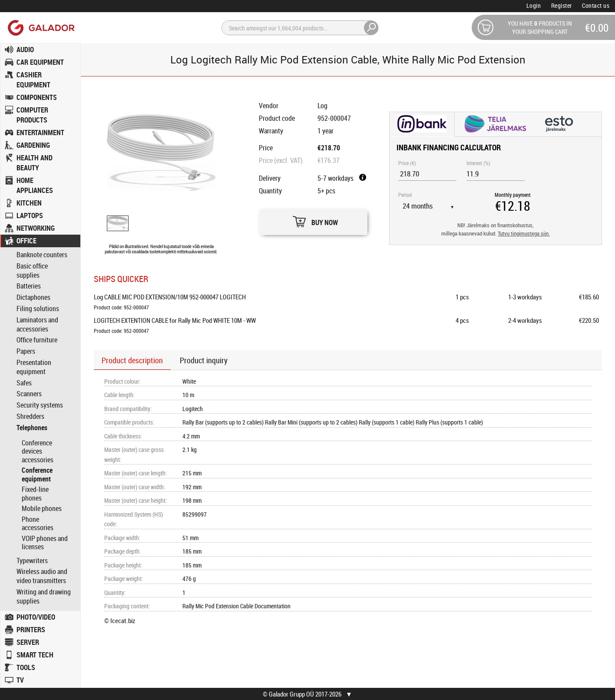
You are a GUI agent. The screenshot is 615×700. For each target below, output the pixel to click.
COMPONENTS (37, 97)
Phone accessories (38, 524)
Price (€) (407, 163)
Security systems (40, 405)
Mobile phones (42, 508)
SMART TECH (35, 655)
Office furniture (37, 340)
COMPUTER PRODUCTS (32, 115)
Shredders (30, 416)
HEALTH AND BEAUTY (35, 163)
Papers (26, 351)
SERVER (28, 642)
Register (562, 5)
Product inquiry (204, 360)
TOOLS (26, 667)
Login (534, 5)
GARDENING (33, 145)
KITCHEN (29, 203)
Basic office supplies (32, 271)
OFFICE (26, 241)
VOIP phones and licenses (45, 543)
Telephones (32, 428)
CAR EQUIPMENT (40, 62)
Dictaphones (33, 297)
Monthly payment (513, 195)
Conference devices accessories (38, 451)
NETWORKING (36, 228)
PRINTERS (31, 630)
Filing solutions (38, 309)
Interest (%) (478, 163)
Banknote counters (42, 255)
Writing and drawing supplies (44, 597)
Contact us (596, 5)
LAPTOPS (30, 216)
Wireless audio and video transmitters (42, 576)
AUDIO (25, 50)
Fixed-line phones (35, 494)
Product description (132, 360)
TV (20, 680)
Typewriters (32, 561)
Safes (24, 383)
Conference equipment (37, 474)
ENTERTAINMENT (40, 133)
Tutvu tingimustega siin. (524, 234)
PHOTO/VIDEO (36, 617)
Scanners (29, 394)
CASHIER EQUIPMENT (33, 80)
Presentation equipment (34, 367)
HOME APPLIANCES (35, 185)
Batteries (29, 286)
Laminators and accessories (37, 325)
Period (405, 195)
